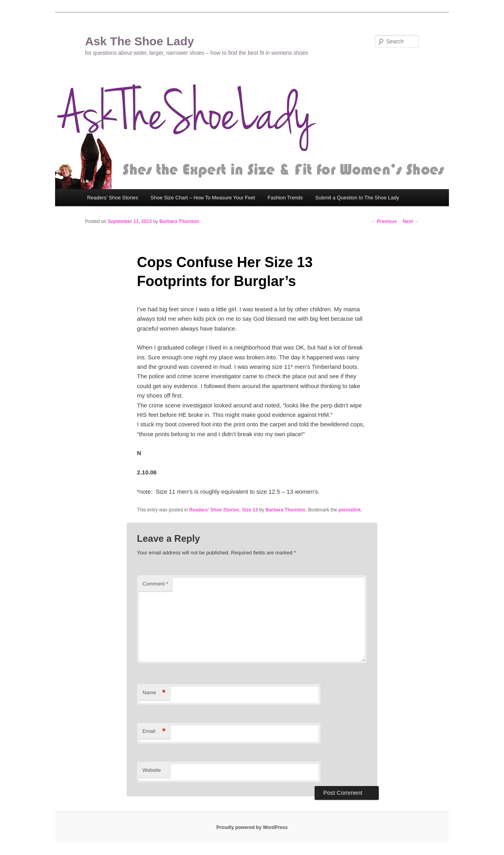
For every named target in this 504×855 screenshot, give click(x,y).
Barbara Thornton (179, 221)
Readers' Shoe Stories (214, 510)
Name (154, 693)
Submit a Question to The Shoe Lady (357, 198)
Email (154, 731)
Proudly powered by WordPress (252, 827)
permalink (350, 510)
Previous (384, 221)
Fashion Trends (285, 198)
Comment (155, 584)
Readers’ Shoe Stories (113, 198)
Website (152, 770)
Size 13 (250, 510)
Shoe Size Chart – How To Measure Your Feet (203, 198)
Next (411, 221)
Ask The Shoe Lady (140, 41)
